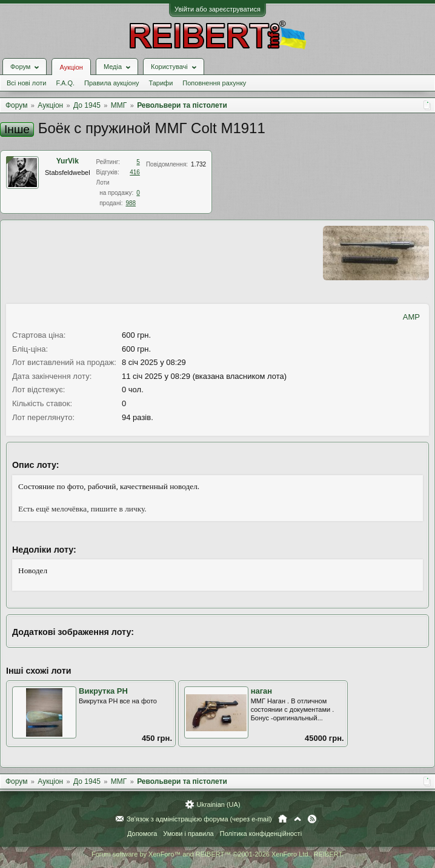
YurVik (68, 161)
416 (135, 172)
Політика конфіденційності (261, 833)
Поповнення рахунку (214, 83)
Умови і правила (188, 833)
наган (262, 691)
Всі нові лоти (26, 83)
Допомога (142, 833)
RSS (312, 819)
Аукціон (71, 67)
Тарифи (161, 83)
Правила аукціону (111, 83)
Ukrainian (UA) (218, 804)
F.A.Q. (65, 83)
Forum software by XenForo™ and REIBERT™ (217, 854)
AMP (411, 317)
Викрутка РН (103, 691)
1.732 (198, 164)
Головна (283, 819)
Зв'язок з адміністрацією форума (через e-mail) (199, 819)
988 (131, 203)
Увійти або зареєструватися (217, 9)
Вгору (297, 819)
